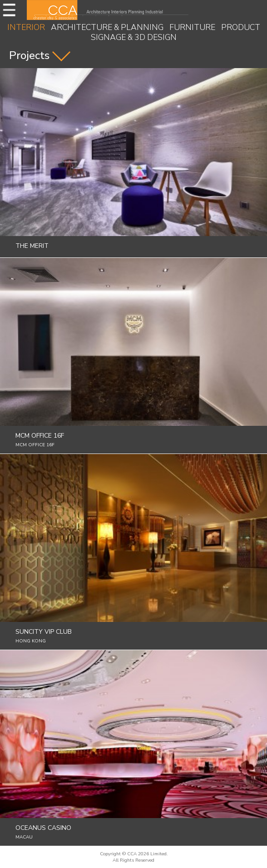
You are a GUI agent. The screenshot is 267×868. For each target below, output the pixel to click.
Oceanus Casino (43, 828)
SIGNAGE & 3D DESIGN (134, 37)
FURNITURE (192, 27)
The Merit (32, 246)
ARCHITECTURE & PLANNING (107, 27)
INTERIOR (26, 27)
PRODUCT (241, 27)
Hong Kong (31, 641)
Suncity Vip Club (44, 632)
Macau (24, 837)
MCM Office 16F (40, 436)
